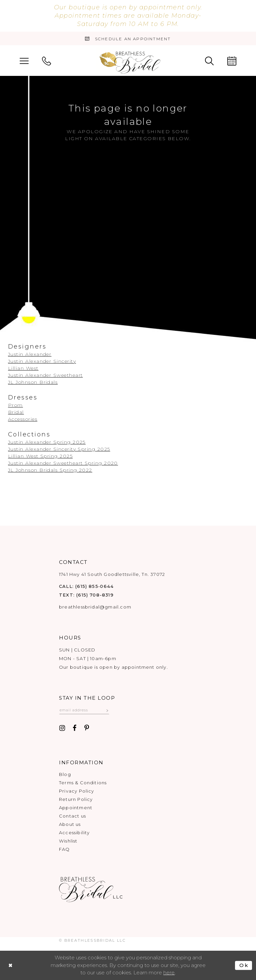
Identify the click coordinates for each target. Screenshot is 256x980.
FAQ (64, 849)
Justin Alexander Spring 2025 (47, 442)
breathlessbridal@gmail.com (95, 607)
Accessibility (74, 833)
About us (70, 824)
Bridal (16, 412)
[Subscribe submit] (108, 710)
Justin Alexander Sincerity (42, 361)
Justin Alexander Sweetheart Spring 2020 (63, 463)
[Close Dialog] (10, 966)
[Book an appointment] (128, 38)
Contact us (72, 816)
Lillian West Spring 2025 (40, 456)
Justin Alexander (30, 354)
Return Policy (76, 799)
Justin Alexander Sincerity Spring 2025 (59, 449)
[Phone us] (46, 60)
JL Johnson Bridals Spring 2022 (50, 470)
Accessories (23, 419)
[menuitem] (24, 60)
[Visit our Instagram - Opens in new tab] (62, 729)
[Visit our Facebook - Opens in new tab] (75, 729)
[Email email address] (84, 710)
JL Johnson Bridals (33, 382)
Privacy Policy (77, 791)
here (169, 973)
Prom (15, 405)
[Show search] (209, 60)
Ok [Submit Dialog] (244, 966)
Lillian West (23, 368)
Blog (65, 774)
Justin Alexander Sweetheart (45, 375)
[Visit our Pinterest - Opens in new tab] (87, 729)
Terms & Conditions (83, 783)
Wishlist (68, 841)
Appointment (76, 808)
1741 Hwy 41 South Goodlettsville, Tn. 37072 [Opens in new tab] (112, 574)
